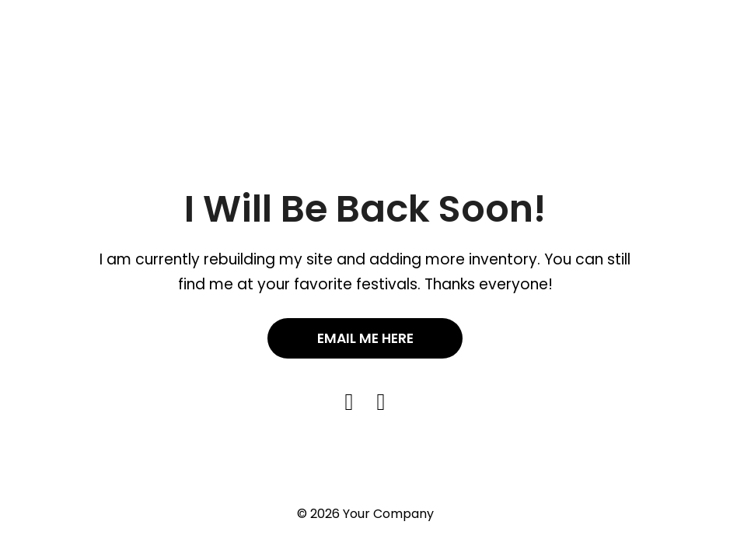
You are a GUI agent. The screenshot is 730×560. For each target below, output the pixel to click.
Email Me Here (365, 338)
